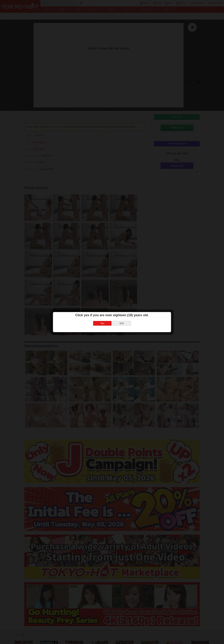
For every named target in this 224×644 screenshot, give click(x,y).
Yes (102, 323)
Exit (122, 323)
